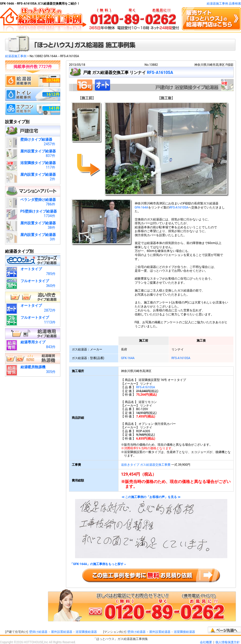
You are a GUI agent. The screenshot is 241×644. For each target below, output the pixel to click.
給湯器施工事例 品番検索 (224, 4)
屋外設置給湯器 (62, 632)
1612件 (53, 94)
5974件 (53, 80)
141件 (54, 108)
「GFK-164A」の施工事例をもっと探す (98, 564)
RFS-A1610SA (160, 73)
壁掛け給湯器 (38, 632)
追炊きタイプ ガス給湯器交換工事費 (146, 465)
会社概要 (206, 642)
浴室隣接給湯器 (86, 632)
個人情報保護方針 (228, 642)
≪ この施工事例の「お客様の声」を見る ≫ (151, 527)
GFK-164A (141, 207)
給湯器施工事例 (16, 56)
